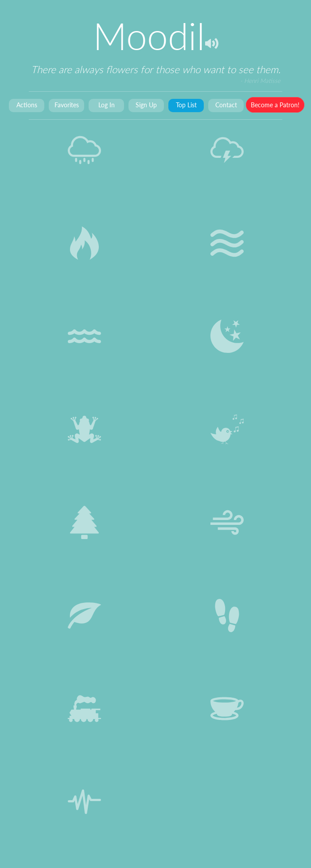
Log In (107, 105)
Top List (186, 105)
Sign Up (146, 105)
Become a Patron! (275, 105)
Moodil (149, 36)
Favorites (67, 105)
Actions (27, 105)
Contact (226, 105)
